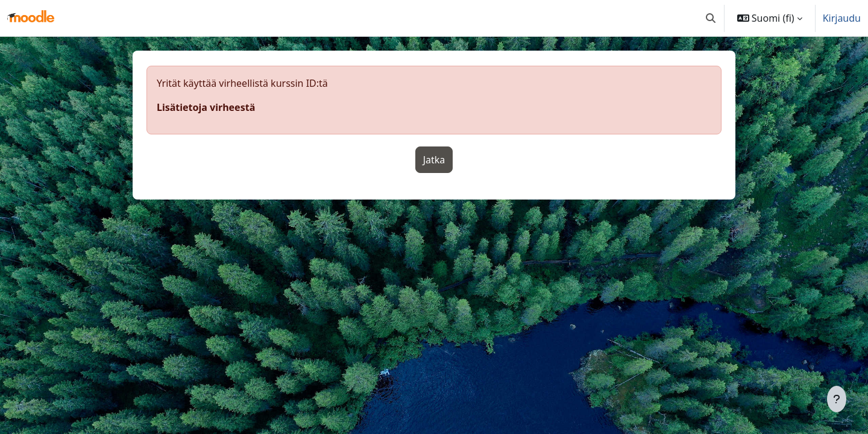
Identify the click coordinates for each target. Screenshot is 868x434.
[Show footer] (837, 399)
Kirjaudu (842, 18)
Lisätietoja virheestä (206, 107)
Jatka (434, 160)
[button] (711, 18)
